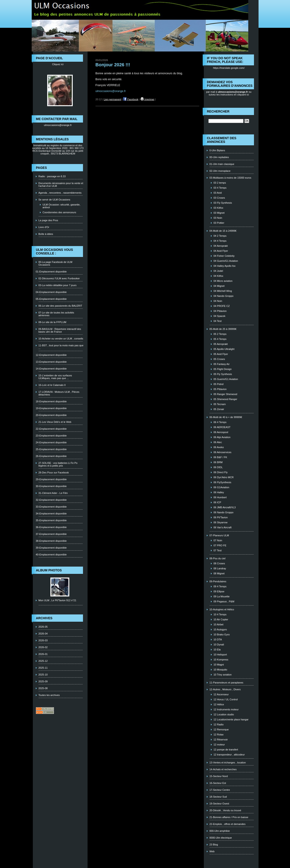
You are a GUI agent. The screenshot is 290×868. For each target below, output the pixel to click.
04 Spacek (220, 316)
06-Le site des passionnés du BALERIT (60, 306)
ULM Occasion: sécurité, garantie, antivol (62, 206)
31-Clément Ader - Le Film (53, 493)
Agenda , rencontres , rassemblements (60, 193)
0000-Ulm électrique (221, 838)
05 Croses (219, 359)
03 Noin (218, 218)
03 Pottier (219, 223)
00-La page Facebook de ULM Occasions (56, 263)
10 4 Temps (220, 614)
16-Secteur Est (218, 783)
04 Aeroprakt (221, 246)
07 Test (218, 550)
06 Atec (218, 442)
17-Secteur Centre (220, 790)
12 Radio (219, 724)
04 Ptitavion (220, 311)
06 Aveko (219, 447)
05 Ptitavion (220, 389)
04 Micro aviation (223, 281)
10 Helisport (220, 655)
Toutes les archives (49, 695)
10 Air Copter (221, 619)
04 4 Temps (220, 241)
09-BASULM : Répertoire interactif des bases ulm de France (60, 330)
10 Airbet (219, 624)
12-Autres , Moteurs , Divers (225, 689)
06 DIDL (218, 467)
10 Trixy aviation (223, 675)
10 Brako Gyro (222, 634)
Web (212, 851)
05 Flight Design (223, 369)
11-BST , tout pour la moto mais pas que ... (61, 347)
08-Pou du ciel (217, 558)
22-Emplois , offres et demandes (228, 824)
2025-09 (43, 681)
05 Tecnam (220, 404)
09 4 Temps (220, 586)
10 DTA (218, 639)
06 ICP (217, 502)
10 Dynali (219, 645)
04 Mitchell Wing (223, 291)
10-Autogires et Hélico (222, 609)
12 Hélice (219, 704)
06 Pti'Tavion (221, 517)
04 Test (218, 321)
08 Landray (220, 568)
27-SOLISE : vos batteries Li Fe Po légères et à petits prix (58, 464)
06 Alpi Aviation (222, 437)
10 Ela (217, 650)
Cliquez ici (58, 64)
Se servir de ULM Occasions (54, 200)
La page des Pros (48, 220)
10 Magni (219, 665)
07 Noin (218, 540)
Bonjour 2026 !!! (113, 65)
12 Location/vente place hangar (231, 719)
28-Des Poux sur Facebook (54, 473)
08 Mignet (219, 573)
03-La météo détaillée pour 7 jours (58, 285)
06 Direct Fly (221, 472)
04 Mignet (219, 286)
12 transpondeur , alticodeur (229, 755)
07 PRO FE (220, 545)
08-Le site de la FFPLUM (52, 322)
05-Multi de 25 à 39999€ (223, 329)
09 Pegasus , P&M (224, 601)
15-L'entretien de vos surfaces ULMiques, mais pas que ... (55, 377)
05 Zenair (219, 409)
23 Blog (214, 845)
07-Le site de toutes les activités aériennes (56, 314)
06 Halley (219, 492)
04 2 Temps (220, 236)
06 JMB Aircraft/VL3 (225, 507)
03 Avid (218, 193)
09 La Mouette (222, 596)
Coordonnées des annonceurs (59, 212)
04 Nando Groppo (224, 296)
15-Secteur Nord (219, 776)
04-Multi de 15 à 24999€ (223, 231)
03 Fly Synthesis (223, 203)
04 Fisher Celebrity (224, 256)
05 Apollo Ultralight (224, 349)
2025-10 (43, 675)
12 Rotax (219, 734)
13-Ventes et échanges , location (228, 763)
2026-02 (43, 647)
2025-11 (43, 668)
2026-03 (43, 640)
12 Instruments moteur (226, 709)
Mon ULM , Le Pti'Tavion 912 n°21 (57, 600)
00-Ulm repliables (219, 157)
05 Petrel (219, 384)
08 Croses (219, 563)
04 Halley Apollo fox (225, 266)
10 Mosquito (220, 670)
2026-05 (43, 627)
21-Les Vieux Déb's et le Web (55, 422)
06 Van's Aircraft (223, 527)
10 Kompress (221, 660)
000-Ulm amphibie (220, 831)
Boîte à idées (46, 234)
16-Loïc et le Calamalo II (52, 385)
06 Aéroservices (223, 452)
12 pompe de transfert (226, 750)
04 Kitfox (219, 276)
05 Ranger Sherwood (225, 394)
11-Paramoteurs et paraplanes (227, 683)
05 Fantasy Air (222, 364)
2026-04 (43, 634)
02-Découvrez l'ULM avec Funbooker (59, 278)
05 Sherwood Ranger (225, 399)
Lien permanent (112, 99)
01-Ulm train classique (222, 164)
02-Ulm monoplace (220, 171)
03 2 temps (220, 183)
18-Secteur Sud (218, 797)
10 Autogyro (220, 629)
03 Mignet (219, 213)
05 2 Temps (220, 334)
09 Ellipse (219, 591)
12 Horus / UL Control (226, 699)
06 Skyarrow (221, 522)
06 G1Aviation (221, 487)
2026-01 (43, 654)
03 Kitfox (219, 208)
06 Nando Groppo (224, 512)
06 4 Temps (220, 422)
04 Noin (218, 301)
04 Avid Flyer (221, 251)
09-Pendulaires (218, 581)
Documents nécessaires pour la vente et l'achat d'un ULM (61, 185)
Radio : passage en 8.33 (52, 176)
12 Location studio (224, 714)
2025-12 (43, 661)
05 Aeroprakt (221, 344)
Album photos (49, 570)
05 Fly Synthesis (223, 374)
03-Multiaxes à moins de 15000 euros (230, 178)
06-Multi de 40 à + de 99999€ (226, 417)
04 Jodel (218, 271)
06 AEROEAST (222, 427)
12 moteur (219, 745)
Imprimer (147, 99)
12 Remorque (221, 729)
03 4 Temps (220, 188)
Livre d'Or (44, 227)
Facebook (131, 99)
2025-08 (43, 688)
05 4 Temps (220, 339)
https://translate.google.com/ (229, 68)
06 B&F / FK (220, 457)
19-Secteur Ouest (219, 804)
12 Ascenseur (221, 694)
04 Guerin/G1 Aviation (226, 261)
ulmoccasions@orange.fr (58, 125)
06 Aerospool (221, 432)
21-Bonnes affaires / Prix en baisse (229, 817)
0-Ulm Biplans (217, 150)
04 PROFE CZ (222, 306)
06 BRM (218, 462)
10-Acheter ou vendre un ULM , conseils (61, 339)
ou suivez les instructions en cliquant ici (230, 93)
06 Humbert (220, 497)
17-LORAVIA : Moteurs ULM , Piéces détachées (59, 393)
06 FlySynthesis (223, 482)
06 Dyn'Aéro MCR (224, 477)
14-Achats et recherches (223, 769)
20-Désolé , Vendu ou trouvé (225, 810)
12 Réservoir (221, 740)
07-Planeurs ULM (219, 535)
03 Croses (219, 198)
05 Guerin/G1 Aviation (226, 379)
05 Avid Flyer (221, 354)
